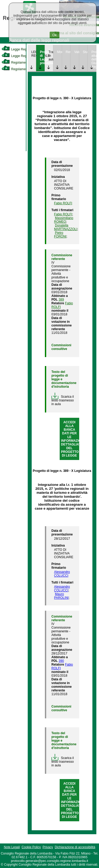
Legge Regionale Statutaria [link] (26, 56)
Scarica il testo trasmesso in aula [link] (63, 400)
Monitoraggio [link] (59, 52)
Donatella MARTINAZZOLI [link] (66, 227)
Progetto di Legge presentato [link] (42, 58)
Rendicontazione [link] (68, 52)
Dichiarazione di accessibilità (75, 847)
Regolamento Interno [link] (21, 63)
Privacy (48, 847)
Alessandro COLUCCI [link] (62, 574)
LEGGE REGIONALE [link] (34, 54)
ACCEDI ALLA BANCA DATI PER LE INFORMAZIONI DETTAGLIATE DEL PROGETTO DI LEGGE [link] (73, 439)
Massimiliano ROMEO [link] (64, 220)
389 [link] (61, 300)
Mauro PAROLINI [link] (61, 596)
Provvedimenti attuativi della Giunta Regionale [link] (94, 59)
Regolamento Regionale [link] (23, 69)
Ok (55, 35)
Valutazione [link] (77, 52)
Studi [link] (85, 52)
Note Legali (12, 847)
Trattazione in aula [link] (51, 56)
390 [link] (61, 661)
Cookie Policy (31, 847)
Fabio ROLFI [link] (63, 203)
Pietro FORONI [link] (60, 235)
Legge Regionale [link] (18, 49)
